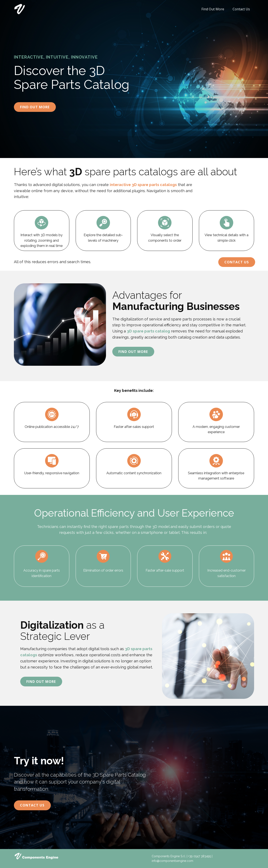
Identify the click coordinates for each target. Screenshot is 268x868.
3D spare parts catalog (148, 331)
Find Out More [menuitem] (213, 9)
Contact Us (237, 262)
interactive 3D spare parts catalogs (143, 185)
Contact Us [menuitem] (241, 9)
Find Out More (35, 107)
